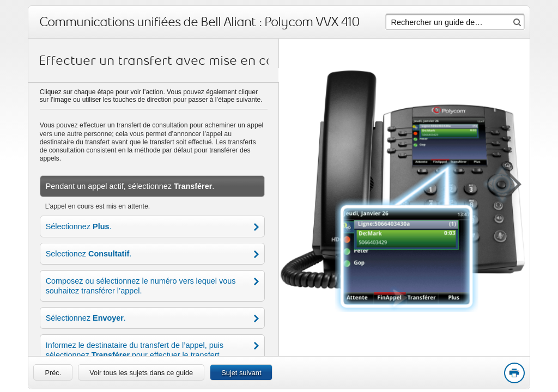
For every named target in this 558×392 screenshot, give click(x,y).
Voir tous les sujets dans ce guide (141, 373)
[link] (53, 372)
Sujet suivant (241, 373)
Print (514, 373)
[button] (508, 182)
